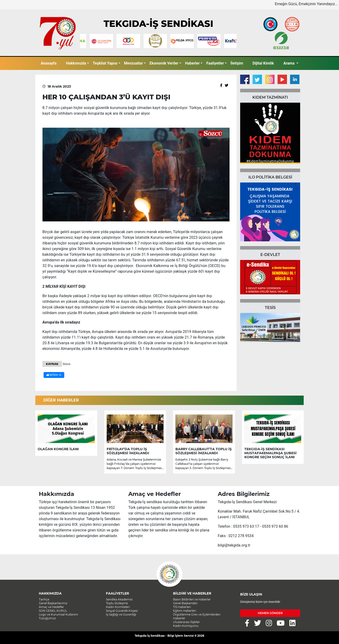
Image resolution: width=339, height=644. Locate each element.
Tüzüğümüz (47, 618)
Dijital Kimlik (263, 63)
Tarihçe (44, 599)
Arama (289, 63)
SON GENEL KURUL (53, 611)
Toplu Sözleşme (117, 603)
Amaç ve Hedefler (51, 607)
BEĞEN (54, 375)
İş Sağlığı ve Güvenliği (121, 614)
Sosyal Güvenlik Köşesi (122, 611)
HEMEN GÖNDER (270, 613)
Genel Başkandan (185, 603)
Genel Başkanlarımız (53, 603)
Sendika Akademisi (119, 599)
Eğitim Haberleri (185, 611)
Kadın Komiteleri (118, 607)
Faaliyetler (215, 63)
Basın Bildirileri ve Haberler (192, 599)
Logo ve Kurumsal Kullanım (59, 614)
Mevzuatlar (133, 63)
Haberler (192, 63)
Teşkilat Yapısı (105, 63)
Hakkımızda (76, 63)
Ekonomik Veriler (164, 63)
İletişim (237, 63)
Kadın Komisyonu (186, 626)
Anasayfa (49, 63)
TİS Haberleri (182, 607)
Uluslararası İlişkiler (186, 622)
